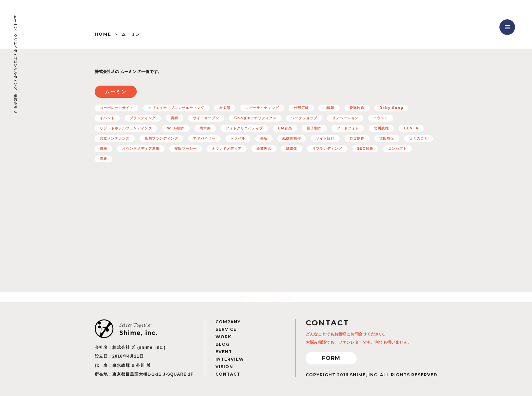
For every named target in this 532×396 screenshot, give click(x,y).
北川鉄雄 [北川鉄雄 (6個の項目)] (381, 128)
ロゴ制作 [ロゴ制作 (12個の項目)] (357, 138)
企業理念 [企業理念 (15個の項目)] (264, 149)
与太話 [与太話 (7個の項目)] (225, 108)
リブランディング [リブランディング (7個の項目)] (327, 149)
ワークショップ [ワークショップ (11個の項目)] (304, 118)
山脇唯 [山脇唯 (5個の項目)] (329, 108)
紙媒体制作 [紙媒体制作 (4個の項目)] (292, 138)
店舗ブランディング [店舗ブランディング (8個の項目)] (161, 138)
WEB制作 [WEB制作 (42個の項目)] (176, 128)
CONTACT (228, 374)
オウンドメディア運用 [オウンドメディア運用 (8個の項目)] (141, 149)
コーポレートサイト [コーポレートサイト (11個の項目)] (117, 108)
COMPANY (228, 322)
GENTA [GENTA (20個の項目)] (411, 128)
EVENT (224, 352)
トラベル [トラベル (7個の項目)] (238, 138)
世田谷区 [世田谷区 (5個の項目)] (387, 138)
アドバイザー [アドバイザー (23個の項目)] (204, 138)
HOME (103, 34)
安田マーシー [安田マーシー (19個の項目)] (186, 149)
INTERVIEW (230, 359)
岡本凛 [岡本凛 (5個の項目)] (205, 128)
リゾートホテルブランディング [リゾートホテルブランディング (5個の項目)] (126, 128)
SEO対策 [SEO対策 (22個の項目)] (365, 149)
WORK (223, 337)
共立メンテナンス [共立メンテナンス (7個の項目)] (115, 138)
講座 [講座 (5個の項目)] (103, 149)
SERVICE (226, 329)
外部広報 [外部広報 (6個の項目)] (301, 108)
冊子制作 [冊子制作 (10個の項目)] (314, 128)
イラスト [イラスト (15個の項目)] (381, 118)
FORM (331, 358)
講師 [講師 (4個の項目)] (174, 118)
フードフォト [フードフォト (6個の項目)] (348, 128)
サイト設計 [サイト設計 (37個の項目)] (325, 138)
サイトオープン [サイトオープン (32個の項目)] (206, 118)
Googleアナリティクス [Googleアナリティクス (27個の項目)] (255, 118)
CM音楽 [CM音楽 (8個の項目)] (285, 128)
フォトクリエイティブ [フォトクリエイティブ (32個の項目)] (244, 128)
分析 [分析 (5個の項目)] (264, 138)
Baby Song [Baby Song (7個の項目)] (391, 108)
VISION (224, 367)
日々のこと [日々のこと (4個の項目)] (419, 138)
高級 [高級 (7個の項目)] (103, 159)
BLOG (223, 344)
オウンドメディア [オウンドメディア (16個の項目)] (227, 149)
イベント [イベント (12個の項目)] (107, 118)
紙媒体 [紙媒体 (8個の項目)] (292, 149)
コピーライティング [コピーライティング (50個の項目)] (262, 108)
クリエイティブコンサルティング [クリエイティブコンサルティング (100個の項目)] (176, 108)
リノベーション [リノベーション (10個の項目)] (345, 118)
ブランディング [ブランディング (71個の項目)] (143, 118)
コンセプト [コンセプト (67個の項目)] (397, 149)
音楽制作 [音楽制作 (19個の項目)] (357, 108)
